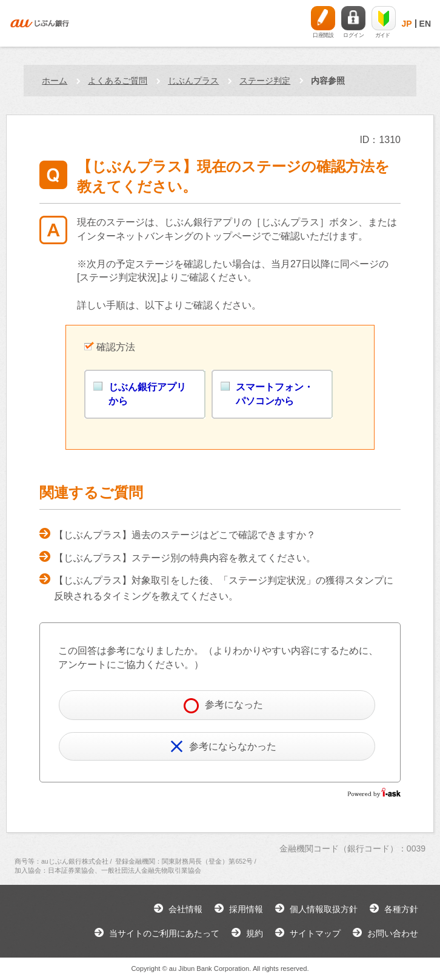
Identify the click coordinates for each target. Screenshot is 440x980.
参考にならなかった (223, 746)
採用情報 (246, 909)
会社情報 (185, 909)
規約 (255, 933)
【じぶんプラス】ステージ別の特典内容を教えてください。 (185, 558)
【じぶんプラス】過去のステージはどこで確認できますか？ (185, 535)
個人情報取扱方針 (324, 909)
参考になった (223, 706)
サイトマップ (315, 933)
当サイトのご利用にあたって (164, 933)
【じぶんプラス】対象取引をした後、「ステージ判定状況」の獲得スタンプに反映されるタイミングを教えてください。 (224, 588)
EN (425, 24)
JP (406, 24)
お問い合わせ (393, 933)
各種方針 (401, 909)
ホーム (55, 81)
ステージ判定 (265, 81)
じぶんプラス (193, 81)
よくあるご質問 (118, 81)
